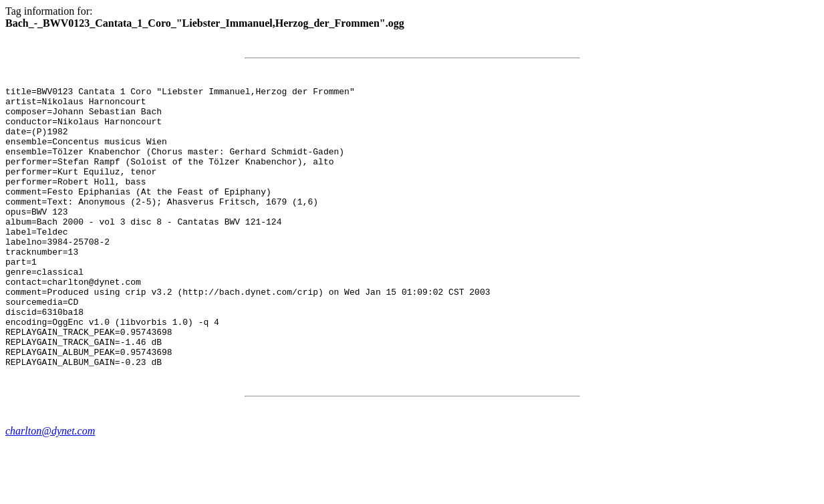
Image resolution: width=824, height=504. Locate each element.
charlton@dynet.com (50, 487)
